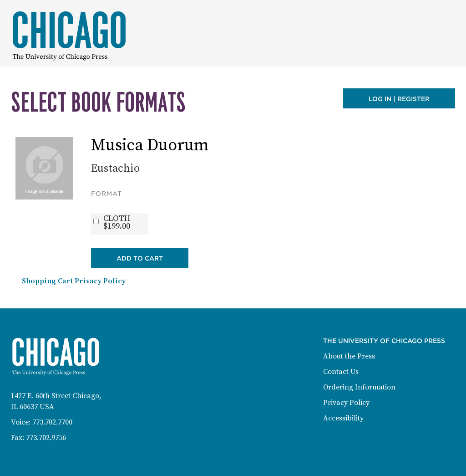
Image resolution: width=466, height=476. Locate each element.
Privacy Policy (346, 403)
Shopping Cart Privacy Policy (74, 281)
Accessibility (343, 418)
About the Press (349, 356)
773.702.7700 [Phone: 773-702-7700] (52, 422)
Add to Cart (140, 258)
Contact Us (341, 372)
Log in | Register (399, 99)
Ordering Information (359, 387)
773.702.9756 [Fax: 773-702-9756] (46, 438)
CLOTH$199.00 (117, 222)
